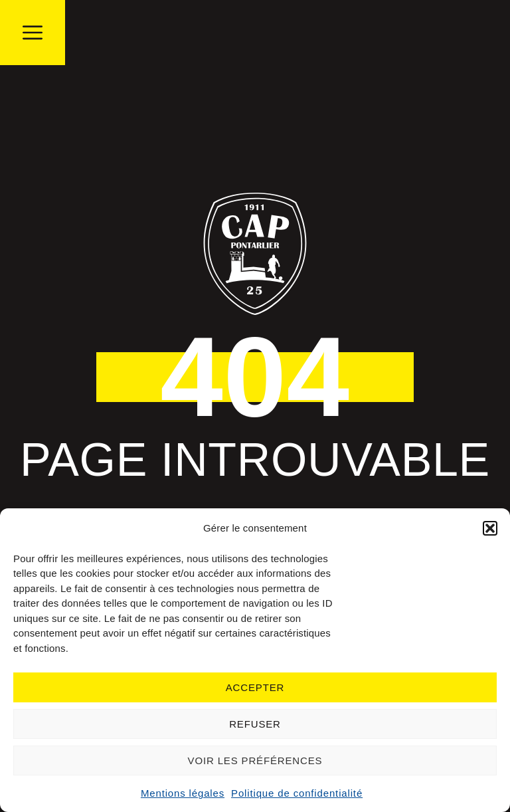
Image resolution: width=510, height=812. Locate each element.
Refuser (255, 724)
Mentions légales (183, 793)
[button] (490, 528)
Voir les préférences (255, 761)
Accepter (255, 687)
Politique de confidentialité (297, 793)
